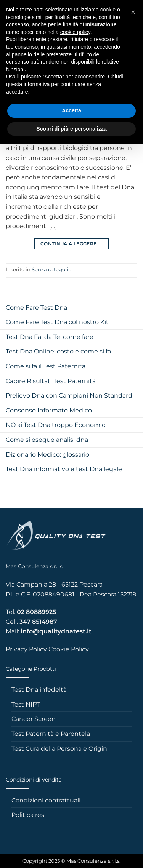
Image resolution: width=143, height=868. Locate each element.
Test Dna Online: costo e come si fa (58, 351)
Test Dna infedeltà (39, 690)
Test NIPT (26, 704)
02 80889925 (36, 612)
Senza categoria (52, 269)
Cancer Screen (34, 719)
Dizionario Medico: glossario (47, 455)
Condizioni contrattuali (46, 800)
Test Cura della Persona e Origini (60, 749)
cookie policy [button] (75, 32)
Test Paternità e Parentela (51, 734)
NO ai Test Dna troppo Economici (56, 425)
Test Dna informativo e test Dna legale (64, 469)
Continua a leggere (71, 244)
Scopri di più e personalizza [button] (71, 129)
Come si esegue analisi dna (47, 440)
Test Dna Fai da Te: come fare (50, 337)
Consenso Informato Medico (49, 410)
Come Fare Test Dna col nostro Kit (57, 322)
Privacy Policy (26, 649)
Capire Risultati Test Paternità (51, 381)
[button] (133, 12)
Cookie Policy (69, 649)
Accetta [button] (71, 110)
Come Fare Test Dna (36, 308)
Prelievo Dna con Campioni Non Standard (69, 396)
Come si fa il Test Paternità (46, 366)
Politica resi (29, 815)
